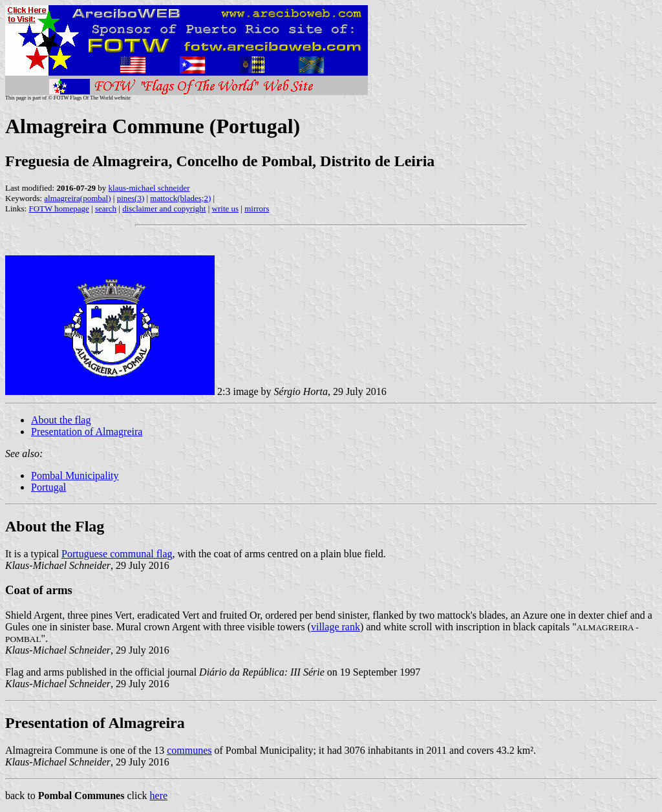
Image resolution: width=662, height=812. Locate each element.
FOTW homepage (59, 208)
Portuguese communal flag (117, 554)
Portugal (48, 487)
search (106, 208)
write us (226, 208)
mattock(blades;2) (180, 198)
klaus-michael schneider (149, 188)
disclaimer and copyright (164, 208)
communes (189, 750)
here (159, 796)
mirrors (257, 208)
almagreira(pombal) (77, 198)
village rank (336, 627)
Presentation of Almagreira (87, 432)
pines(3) (131, 198)
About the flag (61, 420)
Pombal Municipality (75, 475)
